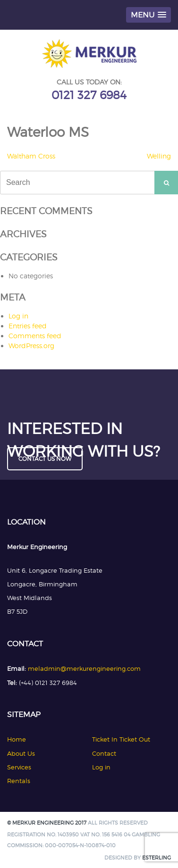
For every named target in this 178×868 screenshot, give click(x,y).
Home (17, 739)
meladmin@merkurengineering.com (84, 668)
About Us (21, 753)
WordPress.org (31, 346)
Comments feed (35, 336)
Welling (159, 156)
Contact (104, 753)
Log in (18, 316)
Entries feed (28, 326)
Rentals (19, 781)
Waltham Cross (31, 156)
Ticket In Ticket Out (121, 739)
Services (19, 767)
